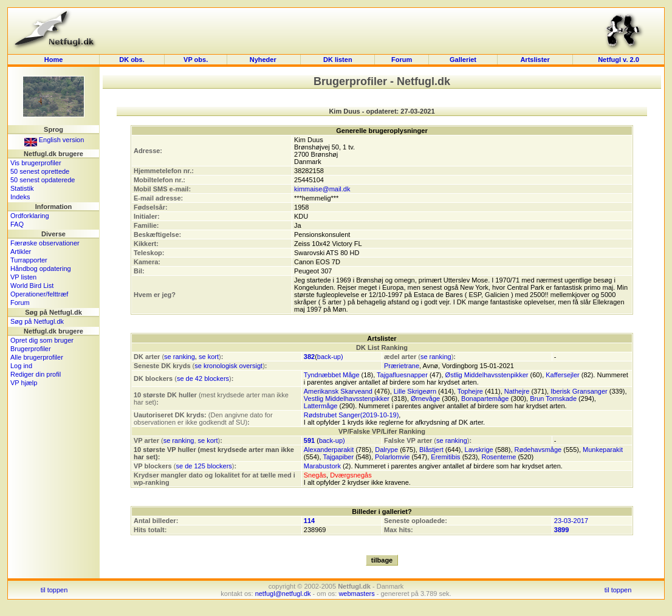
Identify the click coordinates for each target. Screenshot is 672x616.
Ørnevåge (425, 399)
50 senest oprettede (40, 171)
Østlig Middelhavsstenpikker (487, 375)
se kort (209, 357)
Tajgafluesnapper (402, 375)
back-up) (330, 357)
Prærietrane (402, 366)
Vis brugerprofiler (36, 163)
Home (54, 60)
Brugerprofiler (31, 349)
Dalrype (386, 450)
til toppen (54, 590)
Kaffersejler (562, 375)
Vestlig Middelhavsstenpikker (347, 399)
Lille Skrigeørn (415, 391)
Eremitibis (445, 457)
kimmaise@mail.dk (322, 189)
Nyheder (264, 60)
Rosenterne (499, 457)
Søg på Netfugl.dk (37, 321)
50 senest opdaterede (43, 180)
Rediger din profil (36, 374)
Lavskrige (479, 450)
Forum (402, 60)
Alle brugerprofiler (37, 357)
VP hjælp (24, 383)
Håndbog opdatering (41, 269)
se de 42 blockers (203, 378)
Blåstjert (431, 450)
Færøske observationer (45, 243)
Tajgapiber (338, 457)
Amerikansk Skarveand (338, 391)
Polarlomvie (392, 457)
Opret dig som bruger (42, 340)
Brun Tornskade (553, 399)
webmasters (356, 594)
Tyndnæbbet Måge (332, 375)
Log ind (21, 366)
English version (54, 140)
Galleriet (463, 60)
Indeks (20, 197)
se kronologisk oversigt (228, 366)
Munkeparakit (603, 450)
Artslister (535, 60)
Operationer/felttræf (39, 294)
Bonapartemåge (485, 399)
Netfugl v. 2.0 (619, 60)
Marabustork (322, 466)
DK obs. (132, 60)
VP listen (23, 277)
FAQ (17, 224)
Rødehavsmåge (538, 450)
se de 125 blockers (204, 466)
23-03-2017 (571, 521)
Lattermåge (321, 406)
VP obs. (196, 60)
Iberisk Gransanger (579, 391)
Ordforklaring (30, 216)
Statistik (22, 188)
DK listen (338, 60)
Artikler (21, 252)
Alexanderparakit (329, 450)
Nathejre (517, 391)
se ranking (180, 357)
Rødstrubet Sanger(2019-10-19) (351, 415)
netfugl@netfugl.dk (283, 594)
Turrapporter (29, 260)
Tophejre (470, 391)
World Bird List (32, 286)
